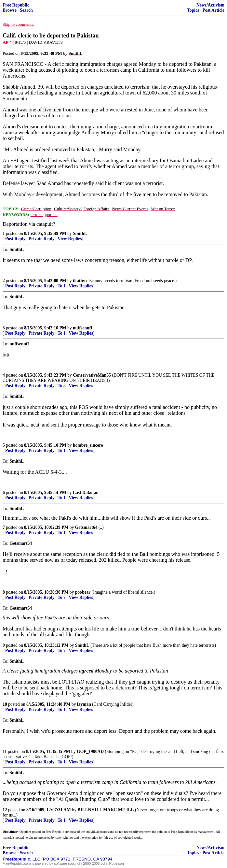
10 (5, 704)
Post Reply (15, 239)
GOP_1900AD (90, 752)
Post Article (213, 10)
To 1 (62, 286)
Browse (10, 10)
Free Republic (16, 5)
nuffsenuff (83, 328)
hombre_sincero (88, 445)
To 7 (62, 597)
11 (5, 752)
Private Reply (42, 239)
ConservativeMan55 (92, 375)
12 (5, 810)
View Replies (70, 239)
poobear (83, 592)
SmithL (80, 233)
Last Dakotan (86, 492)
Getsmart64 (86, 527)
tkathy (79, 281)
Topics (193, 10)
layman (84, 704)
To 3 (62, 386)
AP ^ (7, 42)
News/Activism (210, 5)
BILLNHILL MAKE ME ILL (106, 810)
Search (26, 10)
